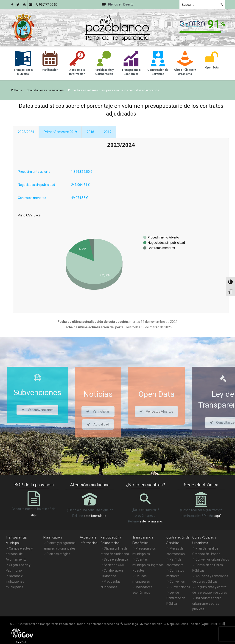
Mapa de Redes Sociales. (182, 624)
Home (16, 90)
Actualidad (98, 424)
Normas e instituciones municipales (15, 582)
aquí (34, 515)
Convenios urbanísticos (212, 559)
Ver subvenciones (37, 410)
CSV (29, 215)
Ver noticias (98, 411)
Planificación (53, 537)
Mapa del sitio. (152, 624)
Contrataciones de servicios (45, 90)
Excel (38, 215)
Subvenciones (180, 587)
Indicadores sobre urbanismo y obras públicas (207, 604)
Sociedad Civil (114, 565)
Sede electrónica (116, 559)
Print (21, 215)
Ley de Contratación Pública (176, 598)
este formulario (95, 516)
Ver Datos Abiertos (156, 411)
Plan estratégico (58, 554)
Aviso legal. (130, 624)
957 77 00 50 (47, 5)
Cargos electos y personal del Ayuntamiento (19, 554)
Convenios (177, 582)
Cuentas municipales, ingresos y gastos (148, 565)
